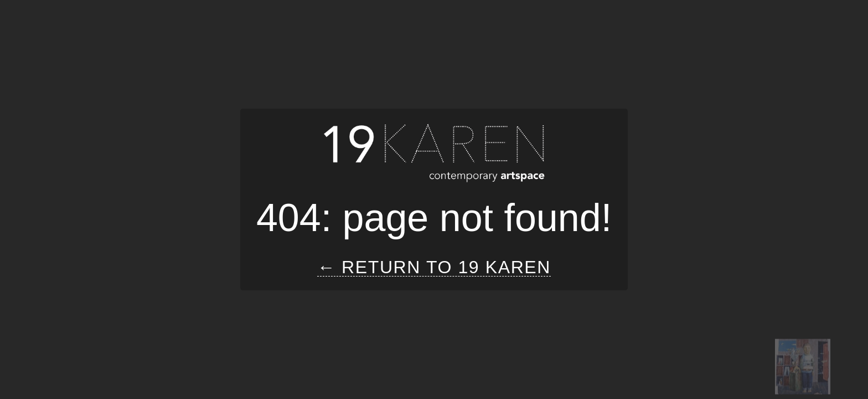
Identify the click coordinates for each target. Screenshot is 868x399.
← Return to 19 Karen (434, 267)
